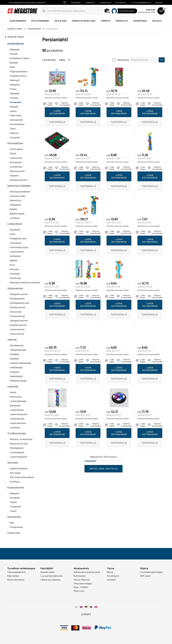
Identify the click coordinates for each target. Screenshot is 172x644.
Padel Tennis (16, 115)
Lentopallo (15, 137)
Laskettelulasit (17, 252)
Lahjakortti (90, 2)
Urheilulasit (15, 274)
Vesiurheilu (13, 462)
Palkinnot (14, 133)
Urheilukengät (16, 367)
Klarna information (16, 580)
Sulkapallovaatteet (19, 294)
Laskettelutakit (17, 419)
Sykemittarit (16, 200)
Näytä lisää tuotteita (104, 469)
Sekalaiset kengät (18, 381)
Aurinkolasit (15, 256)
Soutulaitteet (16, 167)
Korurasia (14, 269)
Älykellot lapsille (17, 214)
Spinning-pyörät (17, 171)
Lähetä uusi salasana (50, 580)
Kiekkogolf (15, 80)
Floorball (14, 98)
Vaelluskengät (16, 376)
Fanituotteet (16, 312)
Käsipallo (14, 107)
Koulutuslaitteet (16, 487)
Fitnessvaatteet (17, 316)
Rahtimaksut (80, 576)
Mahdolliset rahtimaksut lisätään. (56, 115)
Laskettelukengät (18, 401)
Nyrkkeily (14, 63)
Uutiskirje (111, 580)
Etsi (162, 60)
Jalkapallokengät (18, 350)
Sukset (13, 392)
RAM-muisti (145, 576)
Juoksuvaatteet (17, 329)
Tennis (13, 129)
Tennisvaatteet (17, 334)
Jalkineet (12, 339)
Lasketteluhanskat (19, 414)
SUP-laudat (15, 473)
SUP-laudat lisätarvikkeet (22, 477)
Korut (12, 265)
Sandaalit (14, 359)
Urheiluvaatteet (15, 288)
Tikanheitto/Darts (18, 76)
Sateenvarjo (15, 278)
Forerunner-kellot (18, 196)
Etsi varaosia (121, 2)
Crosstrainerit (16, 149)
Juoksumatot (16, 158)
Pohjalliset (15, 354)
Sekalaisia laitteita (19, 180)
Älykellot (14, 209)
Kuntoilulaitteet (15, 143)
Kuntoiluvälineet (17, 124)
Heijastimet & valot (19, 444)
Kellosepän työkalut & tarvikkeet (25, 282)
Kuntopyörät (16, 162)
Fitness (13, 89)
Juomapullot (16, 243)
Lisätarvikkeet (15, 224)
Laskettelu (13, 386)
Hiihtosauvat (16, 397)
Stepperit (14, 175)
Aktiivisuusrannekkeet (20, 192)
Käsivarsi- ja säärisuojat (21, 439)
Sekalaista (15, 85)
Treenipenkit (15, 506)
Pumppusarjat (16, 527)
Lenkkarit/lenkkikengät (20, 363)
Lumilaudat (15, 427)
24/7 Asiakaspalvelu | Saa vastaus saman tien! (27, 2)
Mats (12, 523)
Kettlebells (15, 498)
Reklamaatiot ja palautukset (87, 572)
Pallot (13, 67)
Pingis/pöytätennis (19, 71)
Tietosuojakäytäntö (17, 572)
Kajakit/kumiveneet (19, 468)
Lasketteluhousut (18, 423)
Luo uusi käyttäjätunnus (141, 2)
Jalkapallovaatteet (19, 320)
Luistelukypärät (17, 452)
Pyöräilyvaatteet (18, 307)
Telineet (13, 502)
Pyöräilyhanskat (17, 298)
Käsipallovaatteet (18, 325)
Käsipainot (15, 493)
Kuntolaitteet (14, 517)
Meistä (110, 572)
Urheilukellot (15, 205)
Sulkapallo (15, 49)
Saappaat (15, 372)
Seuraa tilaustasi (82, 580)
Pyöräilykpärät (17, 448)
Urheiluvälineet (16, 43)
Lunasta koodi (105, 2)
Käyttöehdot (13, 576)
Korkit (13, 234)
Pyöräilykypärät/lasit (20, 303)
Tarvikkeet (15, 218)
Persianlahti (16, 102)
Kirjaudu (159, 2)
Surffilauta (15, 482)
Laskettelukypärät (18, 457)
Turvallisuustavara (17, 433)
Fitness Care (14, 533)
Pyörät (13, 153)
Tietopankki (76, 2)
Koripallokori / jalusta (20, 58)
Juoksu (13, 111)
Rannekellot (15, 230)
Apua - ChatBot (81, 587)
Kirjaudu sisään (47, 572)
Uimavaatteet (16, 120)
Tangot (13, 511)
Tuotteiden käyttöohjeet (151, 572)
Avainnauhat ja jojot (19, 247)
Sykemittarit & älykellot (19, 186)
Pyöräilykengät (17, 345)
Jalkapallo (15, 93)
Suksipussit (15, 405)
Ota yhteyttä (113, 576)
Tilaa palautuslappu (83, 583)
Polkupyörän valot (18, 238)
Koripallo (14, 54)
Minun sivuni (79, 591)
